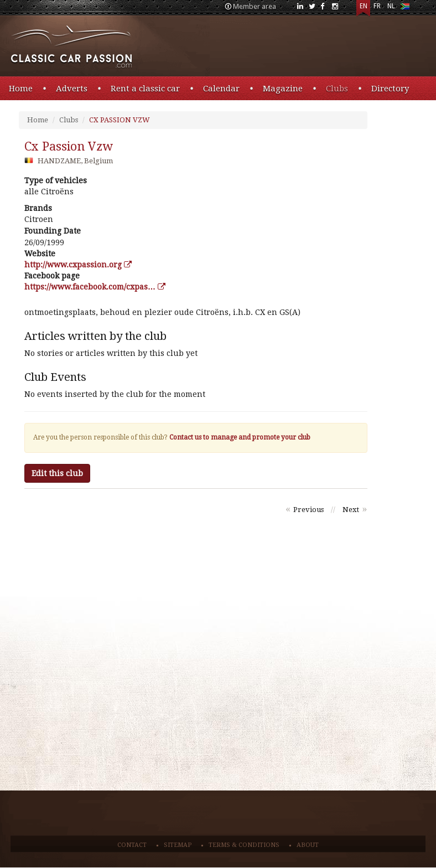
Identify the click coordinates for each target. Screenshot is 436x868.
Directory (390, 89)
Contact (132, 845)
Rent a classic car (145, 89)
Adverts (72, 89)
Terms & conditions (244, 845)
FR (377, 6)
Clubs (337, 89)
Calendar (221, 89)
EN (364, 6)
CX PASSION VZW (120, 120)
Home (21, 89)
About (308, 845)
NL (391, 6)
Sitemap (178, 845)
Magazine (283, 89)
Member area (255, 6)
